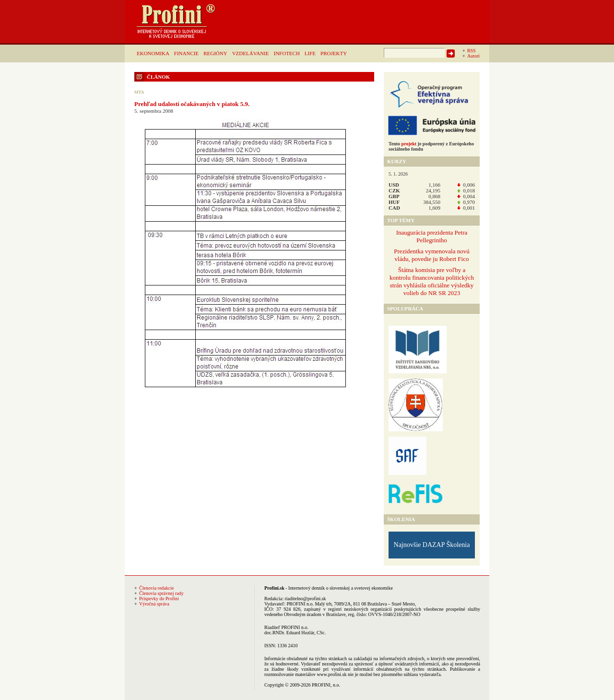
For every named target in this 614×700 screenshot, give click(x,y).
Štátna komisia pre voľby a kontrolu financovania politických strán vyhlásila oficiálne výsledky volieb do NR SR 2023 (432, 281)
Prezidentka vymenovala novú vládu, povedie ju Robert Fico (431, 255)
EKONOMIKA (153, 53)
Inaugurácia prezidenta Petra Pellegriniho (432, 236)
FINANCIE (186, 53)
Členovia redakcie (156, 588)
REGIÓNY (215, 53)
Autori (473, 56)
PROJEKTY (334, 53)
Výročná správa (154, 604)
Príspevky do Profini (159, 599)
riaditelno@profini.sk (305, 599)
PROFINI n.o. (300, 604)
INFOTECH (286, 53)
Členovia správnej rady (161, 593)
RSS (472, 51)
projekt (409, 144)
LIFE (310, 53)
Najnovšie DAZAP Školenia (432, 545)
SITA (139, 92)
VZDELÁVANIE (251, 53)
